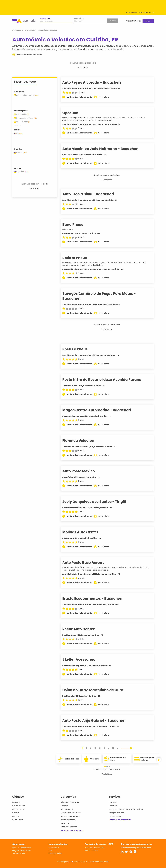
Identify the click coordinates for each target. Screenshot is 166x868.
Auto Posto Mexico (82, 471)
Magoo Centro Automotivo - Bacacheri (100, 410)
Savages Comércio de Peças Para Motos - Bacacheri (103, 296)
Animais (64, 806)
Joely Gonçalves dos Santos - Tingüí (98, 502)
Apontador (17, 30)
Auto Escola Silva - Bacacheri (92, 194)
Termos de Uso (19, 853)
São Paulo (17, 802)
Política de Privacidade (94, 848)
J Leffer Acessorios (83, 659)
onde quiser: (79, 18)
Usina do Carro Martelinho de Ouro (97, 690)
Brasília (16, 813)
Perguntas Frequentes (21, 850)
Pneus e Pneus (79, 349)
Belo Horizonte (19, 809)
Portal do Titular (91, 850)
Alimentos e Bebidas (70, 802)
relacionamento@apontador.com (136, 848)
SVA (50, 850)
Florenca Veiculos (82, 441)
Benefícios (65, 823)
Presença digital (55, 853)
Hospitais (113, 806)
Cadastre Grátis (134, 21)
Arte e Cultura (67, 809)
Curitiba (16, 816)
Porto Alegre (18, 820)
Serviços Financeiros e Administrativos (126, 809)
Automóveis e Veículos (71, 813)
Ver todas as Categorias (72, 830)
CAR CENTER (72, 229)
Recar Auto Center (82, 629)
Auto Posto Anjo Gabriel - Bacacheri (98, 720)
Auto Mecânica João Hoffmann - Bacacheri (104, 149)
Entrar (148, 21)
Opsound (74, 113)
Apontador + (54, 848)
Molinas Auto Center (84, 532)
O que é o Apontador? (21, 848)
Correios (113, 802)
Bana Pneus (77, 225)
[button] (106, 767)
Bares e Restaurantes (70, 816)
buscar (113, 21)
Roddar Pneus (78, 258)
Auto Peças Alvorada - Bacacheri (95, 82)
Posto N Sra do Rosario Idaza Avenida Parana (106, 380)
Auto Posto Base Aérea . (87, 563)
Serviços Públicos (116, 813)
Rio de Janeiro (19, 806)
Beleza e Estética (68, 820)
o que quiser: (45, 18)
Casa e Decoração (69, 827)
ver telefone (108, 97)
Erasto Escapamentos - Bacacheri (96, 598)
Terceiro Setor (115, 816)
